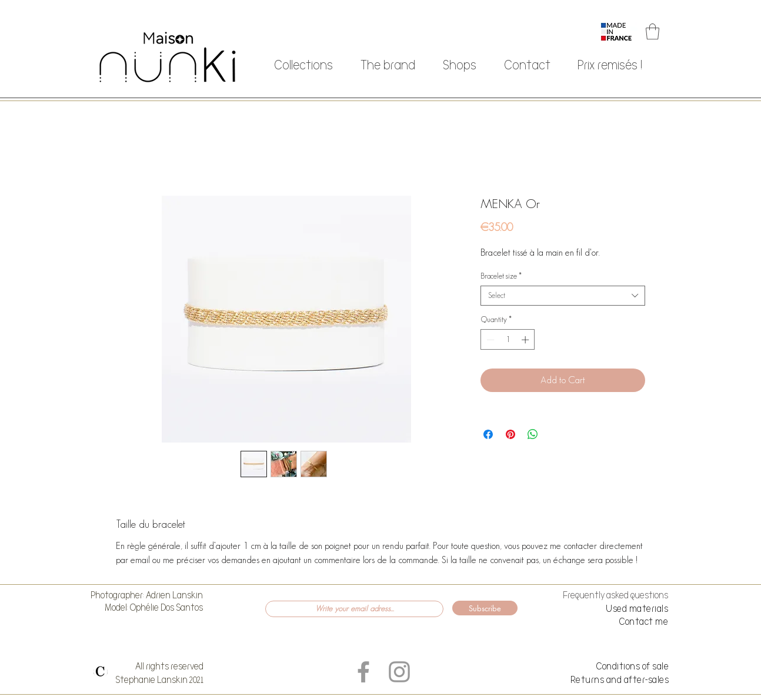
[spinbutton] (508, 340)
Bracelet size (501, 276)
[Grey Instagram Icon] (399, 672)
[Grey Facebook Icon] (363, 672)
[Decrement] (489, 340)
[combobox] (563, 296)
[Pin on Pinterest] (510, 434)
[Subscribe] (485, 608)
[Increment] (526, 340)
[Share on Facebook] (488, 434)
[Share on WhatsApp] (533, 434)
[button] (652, 31)
